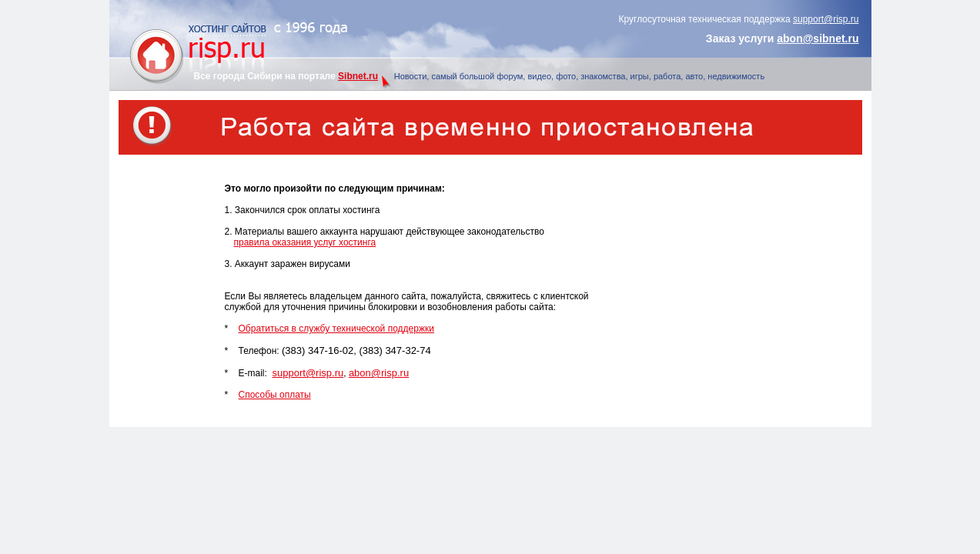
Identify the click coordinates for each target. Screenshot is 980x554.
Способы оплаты (275, 395)
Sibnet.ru (358, 76)
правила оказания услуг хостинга (305, 242)
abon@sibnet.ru (818, 38)
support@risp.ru (826, 19)
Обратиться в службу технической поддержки (336, 329)
